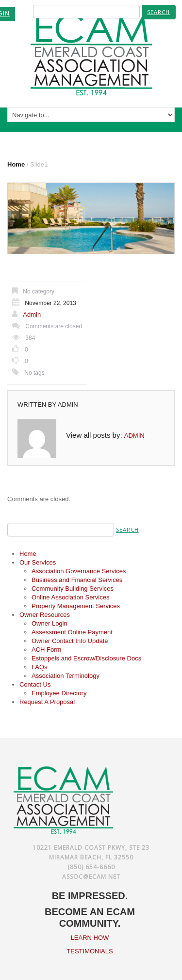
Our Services (38, 562)
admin (32, 314)
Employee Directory (59, 693)
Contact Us (35, 684)
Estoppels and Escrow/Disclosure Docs (86, 658)
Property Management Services (76, 606)
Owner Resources (45, 615)
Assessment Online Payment (72, 632)
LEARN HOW (90, 938)
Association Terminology (66, 676)
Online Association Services (70, 597)
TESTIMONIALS (90, 951)
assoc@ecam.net (91, 877)
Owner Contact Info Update (70, 641)
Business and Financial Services (77, 580)
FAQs (40, 667)
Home (16, 164)
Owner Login (50, 623)
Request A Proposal (47, 702)
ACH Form (46, 650)
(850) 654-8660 (91, 867)
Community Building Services (73, 589)
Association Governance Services (79, 571)
